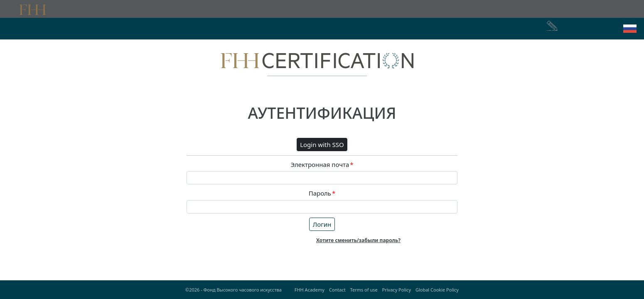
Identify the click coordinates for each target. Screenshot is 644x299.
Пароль (322, 193)
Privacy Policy (397, 290)
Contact (337, 290)
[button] (630, 29)
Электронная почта (322, 165)
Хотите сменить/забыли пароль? (358, 240)
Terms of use (364, 290)
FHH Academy (310, 290)
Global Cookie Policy (437, 290)
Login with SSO (322, 145)
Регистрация (566, 29)
